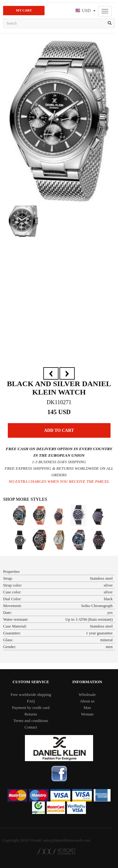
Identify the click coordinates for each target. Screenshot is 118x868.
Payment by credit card (31, 708)
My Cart (24, 10)
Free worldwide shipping (31, 694)
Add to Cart (59, 430)
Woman (87, 714)
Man (87, 708)
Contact (31, 727)
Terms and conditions (31, 721)
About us (87, 701)
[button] (85, 11)
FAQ (31, 701)
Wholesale (87, 694)
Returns (31, 714)
